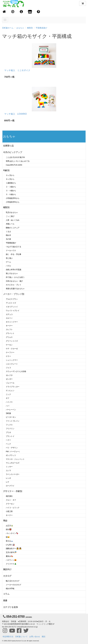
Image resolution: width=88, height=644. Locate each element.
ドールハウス (11, 250)
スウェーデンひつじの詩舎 (16, 371)
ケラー (8, 356)
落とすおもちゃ (12, 273)
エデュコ (9, 314)
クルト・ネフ (11, 500)
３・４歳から (11, 191)
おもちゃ (20, 28)
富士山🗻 (10, 541)
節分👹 (9, 529)
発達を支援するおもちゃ (15, 289)
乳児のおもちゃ (12, 212)
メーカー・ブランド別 (14, 294)
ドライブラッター (13, 387)
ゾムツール (10, 383)
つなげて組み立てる (13, 247)
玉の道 (8, 239)
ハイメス (9, 402)
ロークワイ (10, 486)
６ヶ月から (10, 179)
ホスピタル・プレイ (13, 285)
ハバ (8, 406)
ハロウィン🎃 (11, 560)
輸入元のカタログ (13, 581)
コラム (6, 594)
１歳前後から (11, 183)
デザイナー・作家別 (13, 491)
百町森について (21, 637)
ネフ (8, 398)
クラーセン (10, 504)
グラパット (10, 333)
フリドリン (10, 429)
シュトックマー (12, 360)
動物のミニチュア (13, 228)
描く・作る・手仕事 (13, 254)
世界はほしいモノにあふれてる (18, 161)
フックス (9, 425)
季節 (5, 521)
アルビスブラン (12, 299)
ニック (8, 394)
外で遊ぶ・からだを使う (15, 277)
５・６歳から (11, 194)
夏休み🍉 (10, 556)
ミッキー (9, 467)
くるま (8, 232)
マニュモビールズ (13, 463)
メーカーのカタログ (13, 585)
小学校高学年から (13, 202)
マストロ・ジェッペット (15, 459)
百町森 (8, 413)
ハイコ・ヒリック (13, 508)
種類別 (30, 28)
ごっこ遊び (10, 216)
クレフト (9, 330)
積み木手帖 (10, 589)
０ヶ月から (10, 175)
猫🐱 (8, 537)
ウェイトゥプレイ (13, 311)
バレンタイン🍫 (12, 533)
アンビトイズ (11, 303)
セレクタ (9, 375)
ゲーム (8, 262)
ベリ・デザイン (12, 448)
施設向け (7, 569)
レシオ (8, 478)
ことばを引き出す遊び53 (15, 157)
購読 (44, 637)
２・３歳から (11, 187)
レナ (8, 482)
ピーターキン (11, 417)
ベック (8, 444)
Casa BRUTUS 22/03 (14, 165)
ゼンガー (9, 379)
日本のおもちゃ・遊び (14, 281)
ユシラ (8, 470)
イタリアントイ (12, 307)
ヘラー (8, 440)
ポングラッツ (11, 455)
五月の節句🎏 (11, 552)
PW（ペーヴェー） (13, 452)
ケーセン (9, 345)
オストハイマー (12, 322)
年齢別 (6, 170)
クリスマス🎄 (11, 564)
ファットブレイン (13, 421)
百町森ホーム (8, 28)
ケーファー (10, 352)
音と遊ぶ (9, 258)
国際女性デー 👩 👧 (14, 549)
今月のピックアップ (13, 152)
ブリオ (8, 432)
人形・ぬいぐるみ (13, 220)
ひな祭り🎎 (10, 545)
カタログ (7, 576)
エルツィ (9, 318)
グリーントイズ (12, 341)
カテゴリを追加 (10, 607)
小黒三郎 (9, 511)
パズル (8, 266)
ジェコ (8, 368)
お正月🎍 (10, 526)
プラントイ (10, 436)
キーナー (9, 326)
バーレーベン (11, 410)
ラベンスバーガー (13, 474)
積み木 (8, 235)
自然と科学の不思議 (13, 270)
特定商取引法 (8, 637)
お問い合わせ (35, 637)
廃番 (5, 601)
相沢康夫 (9, 496)
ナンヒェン (10, 391)
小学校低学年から (13, 198)
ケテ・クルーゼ (12, 349)
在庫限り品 (8, 146)
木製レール (10, 224)
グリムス (9, 337)
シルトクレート (12, 364)
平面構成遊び (41, 28)
